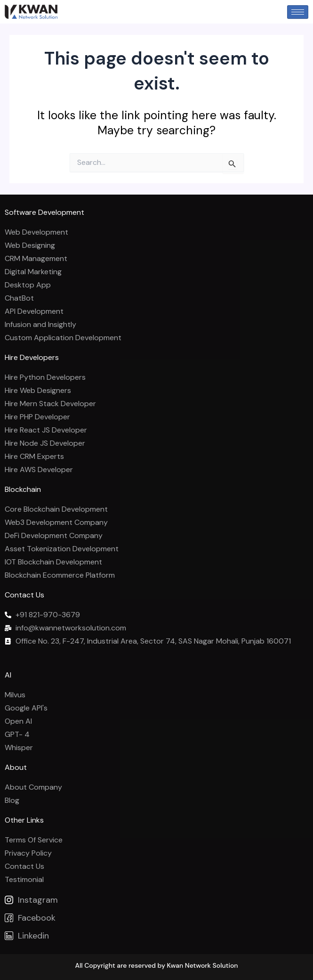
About (16, 767)
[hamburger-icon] (298, 12)
